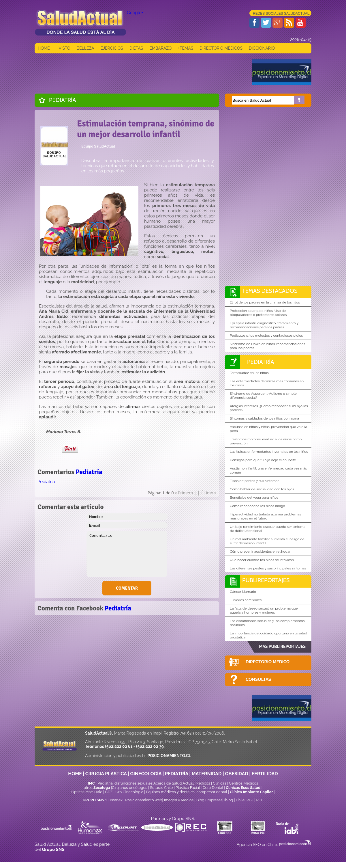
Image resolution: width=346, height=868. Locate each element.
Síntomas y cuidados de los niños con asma (264, 418)
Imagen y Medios (179, 800)
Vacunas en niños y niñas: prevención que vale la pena (268, 429)
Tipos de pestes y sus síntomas (254, 481)
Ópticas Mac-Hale (87, 792)
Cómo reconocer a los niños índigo (257, 506)
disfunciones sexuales (133, 783)
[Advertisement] (140, 72)
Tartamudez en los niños (249, 373)
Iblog (229, 800)
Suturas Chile (161, 788)
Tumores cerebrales (246, 600)
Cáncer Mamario (243, 592)
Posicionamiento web (144, 800)
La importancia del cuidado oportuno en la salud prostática (268, 635)
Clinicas (219, 783)
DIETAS (136, 48)
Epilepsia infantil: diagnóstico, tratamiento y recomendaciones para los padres (264, 325)
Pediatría (63, 100)
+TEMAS (186, 48)
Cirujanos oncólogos (129, 788)
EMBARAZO (160, 48)
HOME (44, 48)
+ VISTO (63, 48)
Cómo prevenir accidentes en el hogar (260, 552)
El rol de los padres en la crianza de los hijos (265, 302)
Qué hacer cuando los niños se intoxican (262, 560)
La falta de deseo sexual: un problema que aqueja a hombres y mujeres (264, 610)
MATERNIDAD (207, 774)
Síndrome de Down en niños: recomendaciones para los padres (267, 346)
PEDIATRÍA (177, 774)
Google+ (135, 13)
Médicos (203, 783)
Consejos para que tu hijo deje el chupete (263, 460)
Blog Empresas (209, 800)
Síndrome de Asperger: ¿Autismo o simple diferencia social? (263, 396)
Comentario (127, 554)
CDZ (109, 792)
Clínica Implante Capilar (251, 792)
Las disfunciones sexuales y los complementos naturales (267, 623)
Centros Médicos (243, 783)
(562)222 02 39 (150, 746)
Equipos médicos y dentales (171, 792)
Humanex (114, 800)
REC (260, 800)
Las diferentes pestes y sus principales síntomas (268, 568)
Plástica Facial (188, 788)
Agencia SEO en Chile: (258, 845)
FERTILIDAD (265, 774)
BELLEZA (85, 48)
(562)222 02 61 (119, 746)
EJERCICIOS (112, 48)
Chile (240, 800)
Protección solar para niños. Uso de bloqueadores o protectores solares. (259, 313)
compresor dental (212, 792)
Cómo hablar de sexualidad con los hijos (262, 489)
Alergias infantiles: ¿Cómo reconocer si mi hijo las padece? (269, 408)
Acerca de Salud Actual (173, 783)
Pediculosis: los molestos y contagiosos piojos (266, 336)
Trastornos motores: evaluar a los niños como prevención (266, 441)
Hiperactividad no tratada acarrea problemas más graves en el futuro (265, 516)
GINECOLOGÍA (146, 774)
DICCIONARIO (262, 48)
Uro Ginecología (129, 792)
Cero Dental (213, 788)
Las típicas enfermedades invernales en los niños (269, 452)
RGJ (250, 800)
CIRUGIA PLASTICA (106, 774)
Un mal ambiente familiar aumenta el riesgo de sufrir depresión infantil (267, 541)
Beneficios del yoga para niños (254, 498)
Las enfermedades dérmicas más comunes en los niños (267, 383)
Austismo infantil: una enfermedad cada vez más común (268, 470)
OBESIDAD (236, 774)
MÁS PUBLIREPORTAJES (282, 647)
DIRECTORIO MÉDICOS (221, 48)
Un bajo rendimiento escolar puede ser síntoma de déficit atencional (268, 529)
